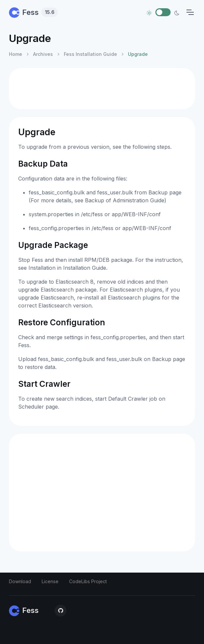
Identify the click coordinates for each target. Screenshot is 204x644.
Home (16, 54)
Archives (43, 54)
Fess (33, 12)
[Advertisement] (102, 89)
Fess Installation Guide (90, 54)
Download (20, 581)
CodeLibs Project (88, 581)
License (50, 581)
